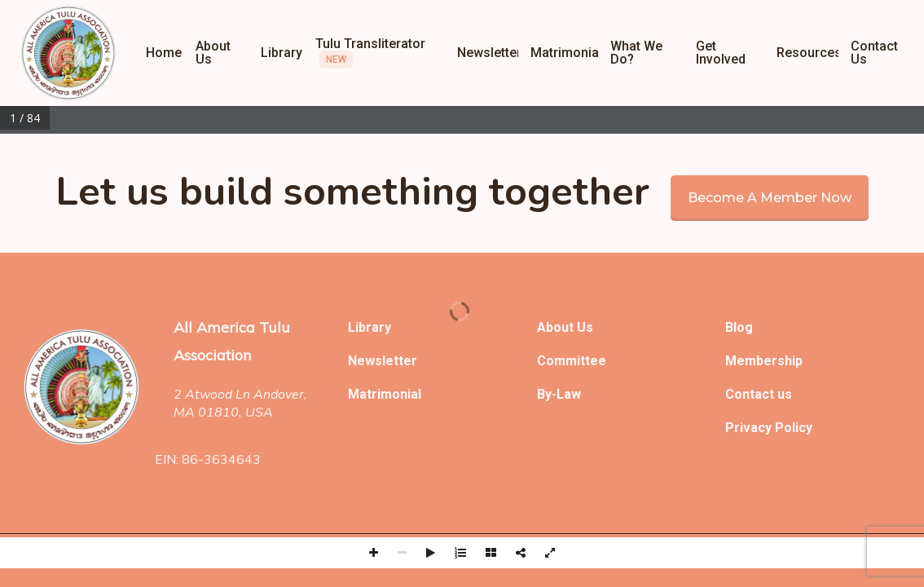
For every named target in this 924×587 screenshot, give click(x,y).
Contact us (759, 394)
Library (370, 327)
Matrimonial (385, 394)
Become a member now (770, 198)
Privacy (750, 428)
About (557, 327)
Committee (572, 361)
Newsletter (383, 361)
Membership (764, 361)
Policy (794, 428)
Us (585, 327)
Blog (739, 327)
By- (547, 394)
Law (569, 394)
